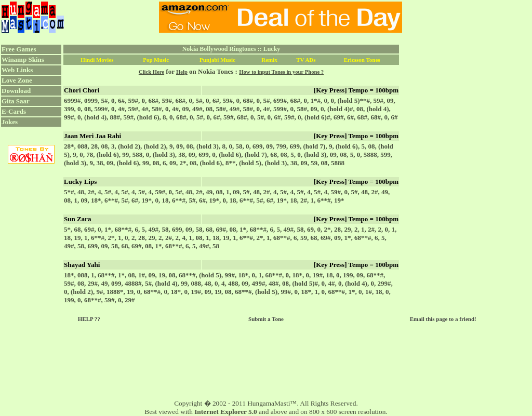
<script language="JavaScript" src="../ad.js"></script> (281, 17)
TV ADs (306, 60)
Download (16, 91)
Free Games (19, 49)
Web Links (17, 70)
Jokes (10, 122)
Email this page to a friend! (443, 319)
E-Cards (14, 111)
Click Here (151, 72)
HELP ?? (89, 319)
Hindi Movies (97, 60)
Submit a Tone (266, 319)
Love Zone (17, 80)
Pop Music (156, 60)
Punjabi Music (217, 60)
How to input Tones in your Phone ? (281, 72)
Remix (269, 60)
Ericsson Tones (362, 60)
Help (182, 72)
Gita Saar (16, 101)
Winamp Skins (23, 59)
